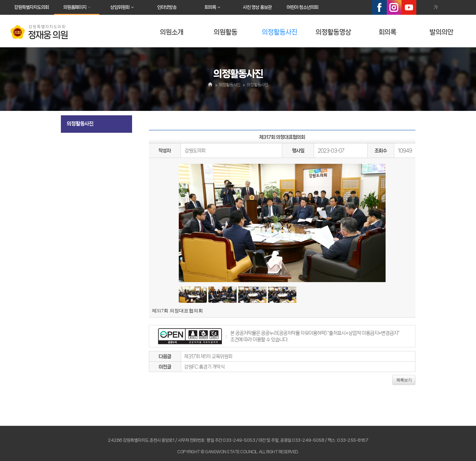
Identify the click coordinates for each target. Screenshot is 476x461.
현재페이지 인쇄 (461, 7)
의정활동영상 (333, 32)
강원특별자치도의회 (31, 7)
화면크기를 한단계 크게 (423, 7)
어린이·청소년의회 (302, 7)
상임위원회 (120, 7)
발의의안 (441, 32)
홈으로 (210, 85)
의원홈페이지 (75, 7)
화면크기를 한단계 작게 (448, 7)
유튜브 (409, 7)
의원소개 (172, 32)
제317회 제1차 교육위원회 (208, 356)
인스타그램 (394, 7)
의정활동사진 (280, 32)
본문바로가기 (0, 0)
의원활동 (225, 32)
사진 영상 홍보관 (257, 7)
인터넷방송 (167, 7)
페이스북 (379, 7)
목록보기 (404, 380)
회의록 (210, 7)
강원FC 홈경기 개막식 (204, 367)
